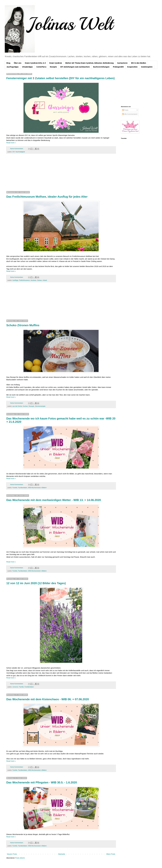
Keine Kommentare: (17, 149)
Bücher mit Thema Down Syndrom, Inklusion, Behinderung (90, 63)
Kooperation (132, 67)
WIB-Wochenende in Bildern (37, 488)
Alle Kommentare (130, 114)
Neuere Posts (12, 854)
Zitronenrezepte (40, 406)
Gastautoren (122, 63)
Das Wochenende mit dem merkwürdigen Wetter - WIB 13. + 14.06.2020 (54, 500)
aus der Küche (17, 406)
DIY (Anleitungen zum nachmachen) (75, 67)
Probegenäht (118, 67)
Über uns (18, 63)
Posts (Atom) (20, 858)
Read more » (11, 143)
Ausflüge (15, 280)
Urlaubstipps (27, 67)
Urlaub (45, 280)
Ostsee (39, 280)
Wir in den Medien (139, 63)
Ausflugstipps (13, 67)
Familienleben (23, 488)
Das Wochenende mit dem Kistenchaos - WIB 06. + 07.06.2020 (48, 699)
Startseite (62, 854)
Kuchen (25, 406)
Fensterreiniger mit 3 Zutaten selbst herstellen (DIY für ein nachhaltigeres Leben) (60, 78)
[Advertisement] (61, 174)
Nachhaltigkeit (20, 152)
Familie (15, 488)
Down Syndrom (56, 63)
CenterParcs (41, 67)
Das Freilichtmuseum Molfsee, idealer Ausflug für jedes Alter (47, 197)
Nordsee (33, 280)
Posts (125, 110)
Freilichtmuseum (24, 280)
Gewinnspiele (147, 67)
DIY (14, 152)
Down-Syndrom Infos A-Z (35, 63)
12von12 (15, 687)
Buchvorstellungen (101, 67)
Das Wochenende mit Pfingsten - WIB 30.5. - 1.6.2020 (42, 782)
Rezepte (53, 67)
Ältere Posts (111, 854)
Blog (8, 63)
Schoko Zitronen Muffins (23, 325)
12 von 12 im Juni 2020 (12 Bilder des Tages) (36, 583)
